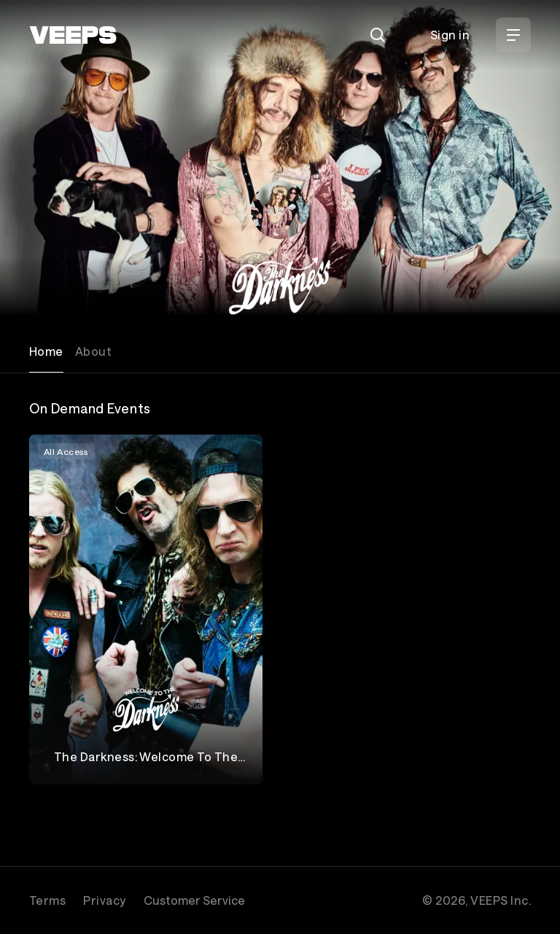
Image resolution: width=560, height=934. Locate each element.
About (93, 351)
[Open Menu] (513, 35)
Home (46, 351)
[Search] (378, 35)
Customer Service (194, 900)
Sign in (450, 35)
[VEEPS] (73, 35)
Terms (47, 900)
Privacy (104, 900)
